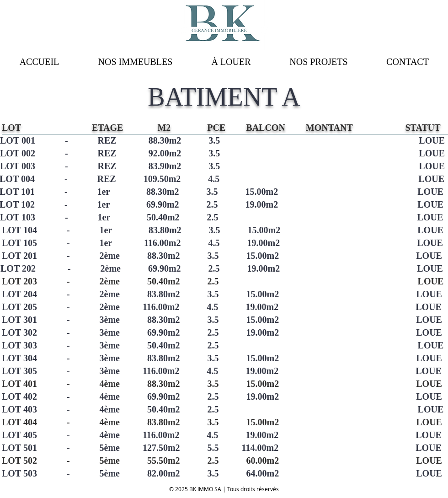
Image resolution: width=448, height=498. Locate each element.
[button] (231, 62)
